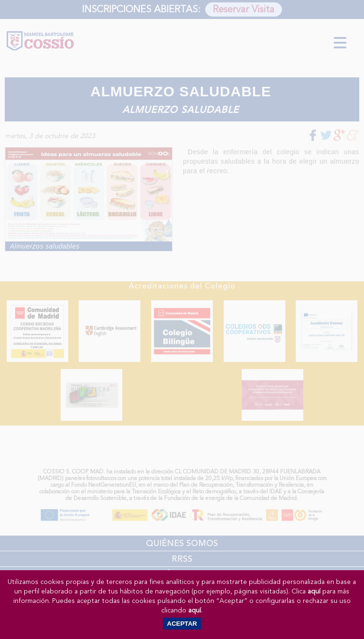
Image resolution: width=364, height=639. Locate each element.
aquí (314, 591)
